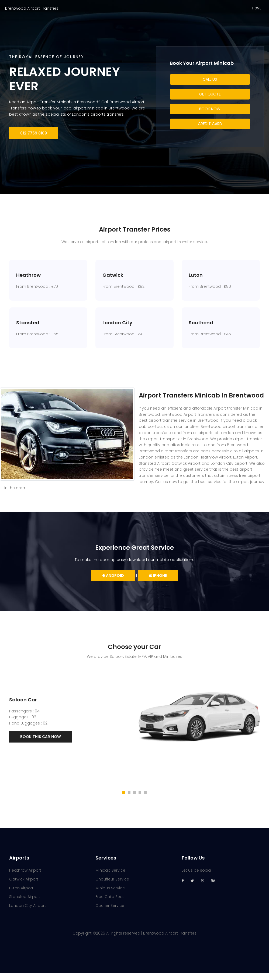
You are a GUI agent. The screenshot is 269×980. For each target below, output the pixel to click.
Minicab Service (110, 878)
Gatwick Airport (24, 886)
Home (257, 8)
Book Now (210, 109)
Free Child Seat (110, 904)
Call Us (210, 79)
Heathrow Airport (25, 878)
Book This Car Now (41, 744)
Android (113, 583)
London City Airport (27, 913)
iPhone (158, 583)
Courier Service (110, 913)
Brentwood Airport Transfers (32, 8)
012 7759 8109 (34, 133)
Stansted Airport (25, 904)
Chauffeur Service (112, 886)
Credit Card (210, 124)
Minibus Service (110, 895)
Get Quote (210, 94)
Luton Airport (21, 895)
